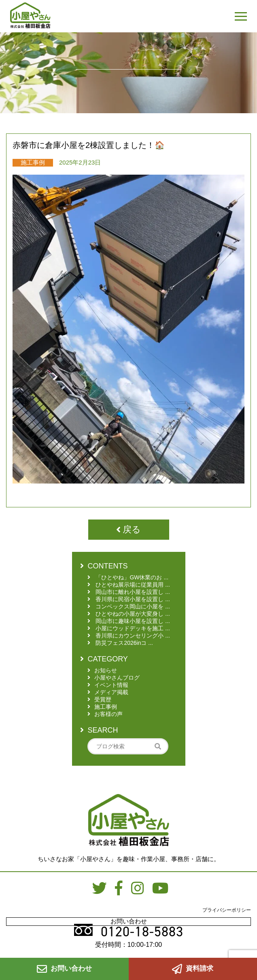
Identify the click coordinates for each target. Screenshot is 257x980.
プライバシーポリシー (227, 910)
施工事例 (33, 162)
